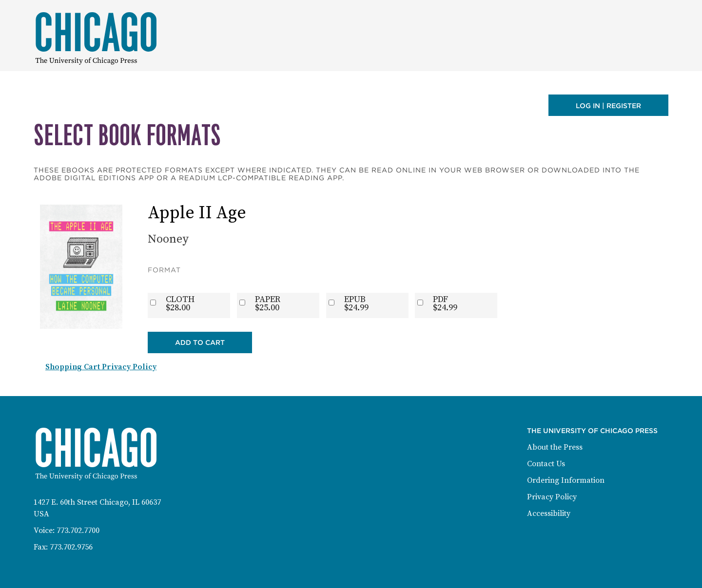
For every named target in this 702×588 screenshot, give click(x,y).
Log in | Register (608, 106)
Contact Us (546, 464)
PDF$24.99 (445, 303)
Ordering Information (566, 480)
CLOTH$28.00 (180, 303)
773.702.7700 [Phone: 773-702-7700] (78, 531)
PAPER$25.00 (268, 303)
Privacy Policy (552, 497)
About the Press (555, 447)
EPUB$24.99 (356, 303)
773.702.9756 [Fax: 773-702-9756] (71, 547)
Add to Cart (200, 342)
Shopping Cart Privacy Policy (101, 367)
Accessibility (549, 513)
